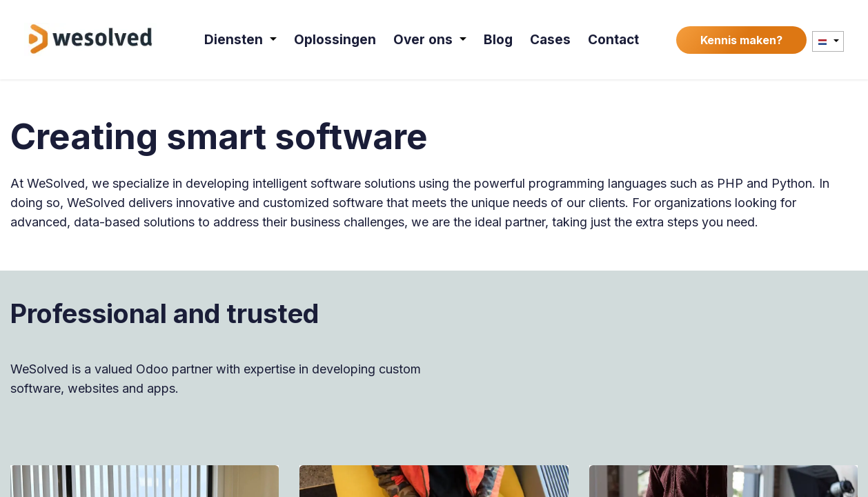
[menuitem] (241, 40)
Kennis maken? (741, 40)
